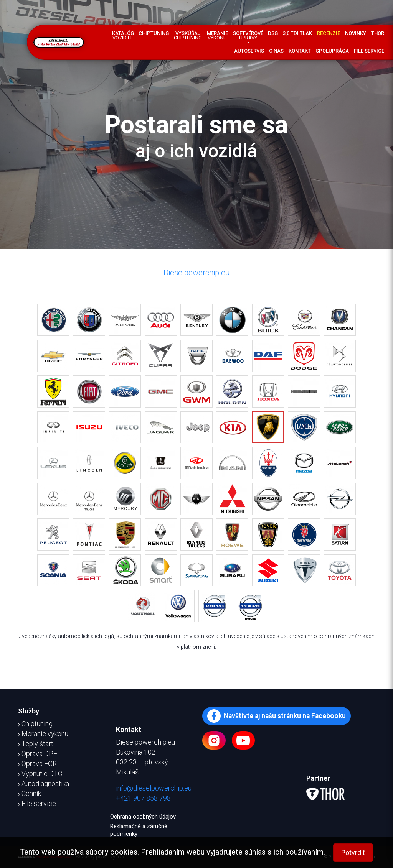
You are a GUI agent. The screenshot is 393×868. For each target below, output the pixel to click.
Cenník (30, 793)
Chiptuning (154, 33)
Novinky (356, 33)
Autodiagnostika (44, 783)
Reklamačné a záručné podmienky (139, 830)
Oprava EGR (37, 764)
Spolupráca (332, 51)
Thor (378, 33)
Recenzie (329, 33)
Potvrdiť (353, 852)
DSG (273, 33)
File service (369, 51)
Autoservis (249, 51)
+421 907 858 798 (143, 798)
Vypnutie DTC (40, 773)
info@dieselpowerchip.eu (154, 788)
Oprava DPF (38, 754)
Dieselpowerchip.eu (197, 273)
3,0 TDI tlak (297, 33)
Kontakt (300, 51)
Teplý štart (36, 744)
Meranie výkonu (43, 734)
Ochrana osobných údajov (143, 817)
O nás (276, 51)
